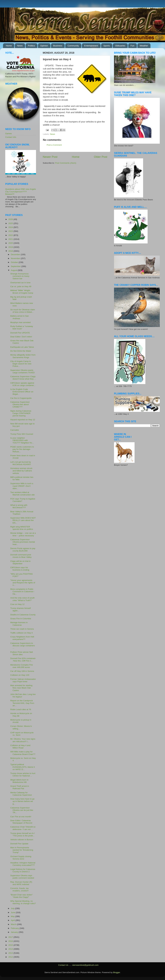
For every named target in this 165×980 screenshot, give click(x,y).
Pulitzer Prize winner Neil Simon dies (22, 653)
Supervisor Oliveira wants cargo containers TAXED (22, 371)
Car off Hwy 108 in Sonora (22, 671)
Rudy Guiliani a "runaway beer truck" (22, 327)
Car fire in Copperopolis (21, 398)
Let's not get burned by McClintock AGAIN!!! (21, 463)
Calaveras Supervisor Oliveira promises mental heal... (23, 542)
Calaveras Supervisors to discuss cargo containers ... (23, 646)
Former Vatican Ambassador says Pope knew (23, 680)
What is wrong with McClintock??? (19, 506)
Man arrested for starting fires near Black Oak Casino (21, 688)
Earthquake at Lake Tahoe (22, 347)
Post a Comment (54, 145)
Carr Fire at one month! (21, 817)
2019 (11, 247)
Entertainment (91, 46)
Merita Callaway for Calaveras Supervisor (21, 794)
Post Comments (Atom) (66, 163)
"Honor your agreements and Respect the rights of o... (23, 583)
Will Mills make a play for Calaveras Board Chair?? (23, 753)
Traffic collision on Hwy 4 (22, 633)
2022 (11, 235)
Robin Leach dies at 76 (21, 709)
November (16, 258)
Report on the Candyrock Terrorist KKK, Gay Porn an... (22, 703)
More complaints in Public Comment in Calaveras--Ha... (22, 592)
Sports (107, 46)
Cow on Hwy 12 (17, 604)
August (14, 270)
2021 (11, 239)
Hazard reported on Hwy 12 (23, 420)
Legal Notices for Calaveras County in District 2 (23, 870)
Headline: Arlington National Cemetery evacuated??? (23, 864)
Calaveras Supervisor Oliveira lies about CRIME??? (20, 404)
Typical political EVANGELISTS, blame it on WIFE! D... (23, 767)
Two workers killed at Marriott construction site (22, 494)
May (13, 916)
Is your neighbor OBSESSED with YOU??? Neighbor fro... (22, 440)
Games (9, 134)
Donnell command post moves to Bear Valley (21, 556)
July (13, 908)
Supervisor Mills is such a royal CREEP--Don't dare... (22, 486)
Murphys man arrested (20, 322)
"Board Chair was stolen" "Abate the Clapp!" (22, 896)
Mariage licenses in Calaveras (19, 624)
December (16, 254)
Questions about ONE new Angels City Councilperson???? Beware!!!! (21, 192)
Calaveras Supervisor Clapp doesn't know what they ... (23, 378)
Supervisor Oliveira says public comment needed (22, 877)
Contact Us (63, 965)
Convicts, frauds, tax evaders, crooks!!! (19, 889)
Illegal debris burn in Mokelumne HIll (19, 781)
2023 (11, 231)
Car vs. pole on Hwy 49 (21, 286)
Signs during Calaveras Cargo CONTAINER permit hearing (21, 413)
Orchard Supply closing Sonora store (21, 858)
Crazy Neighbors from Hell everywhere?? (22, 638)
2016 (11, 941)
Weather (144, 46)
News (20, 46)
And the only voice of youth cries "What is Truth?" (22, 599)
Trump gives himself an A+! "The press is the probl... (23, 834)
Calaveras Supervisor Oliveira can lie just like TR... (22, 810)
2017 (11, 937)
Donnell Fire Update (19, 844)
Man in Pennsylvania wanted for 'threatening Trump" (22, 850)
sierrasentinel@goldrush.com (85, 965)
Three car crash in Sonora (22, 629)
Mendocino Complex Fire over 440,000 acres (22, 666)
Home (9, 46)
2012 (11, 957)
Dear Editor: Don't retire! (21, 337)
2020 (11, 243)
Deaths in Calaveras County (23, 615)
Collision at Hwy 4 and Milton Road (20, 747)
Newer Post (50, 157)
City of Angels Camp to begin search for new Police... (21, 364)
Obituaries (120, 46)
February (15, 928)
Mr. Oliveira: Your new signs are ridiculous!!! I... (23, 740)
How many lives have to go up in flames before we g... (22, 801)
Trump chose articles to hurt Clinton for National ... (23, 775)
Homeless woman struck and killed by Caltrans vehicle (21, 471)
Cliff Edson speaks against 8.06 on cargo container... (23, 384)
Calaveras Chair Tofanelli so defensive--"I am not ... (23, 828)
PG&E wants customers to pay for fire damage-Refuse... (22, 449)
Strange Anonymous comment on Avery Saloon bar (20, 276)
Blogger (117, 972)
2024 (11, 227)
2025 (11, 223)
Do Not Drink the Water (21, 351)
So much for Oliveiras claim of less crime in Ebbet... (23, 311)
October (15, 262)
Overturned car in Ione (20, 283)
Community (73, 46)
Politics (31, 46)
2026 (11, 219)
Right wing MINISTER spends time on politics (22, 528)
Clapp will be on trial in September (20, 562)
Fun (132, 46)
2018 (11, 251)
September (16, 266)
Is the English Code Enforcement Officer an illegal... (22, 392)
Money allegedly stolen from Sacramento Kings (23, 356)
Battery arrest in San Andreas (20, 317)
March (14, 924)
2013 (11, 953)
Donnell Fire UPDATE (20, 333)
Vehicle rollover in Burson (22, 840)
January (15, 932)
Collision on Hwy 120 (20, 675)
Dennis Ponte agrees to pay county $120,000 (23, 550)
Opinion (44, 46)
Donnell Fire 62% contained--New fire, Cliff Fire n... (23, 660)
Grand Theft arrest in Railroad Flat (20, 787)
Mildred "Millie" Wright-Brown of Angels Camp (22, 292)
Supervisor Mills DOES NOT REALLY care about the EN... (23, 520)
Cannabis (15, 430)
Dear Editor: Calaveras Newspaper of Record (21, 822)
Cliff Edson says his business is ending (20, 569)
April (13, 920)
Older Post (101, 157)
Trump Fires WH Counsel (22, 434)
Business (58, 46)
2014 (11, 949)
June (13, 912)
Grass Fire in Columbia (21, 619)
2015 (11, 945)
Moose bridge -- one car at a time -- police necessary (23, 534)
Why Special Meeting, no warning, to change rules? (23, 902)
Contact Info (11, 137)
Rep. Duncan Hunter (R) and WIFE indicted (21, 883)
